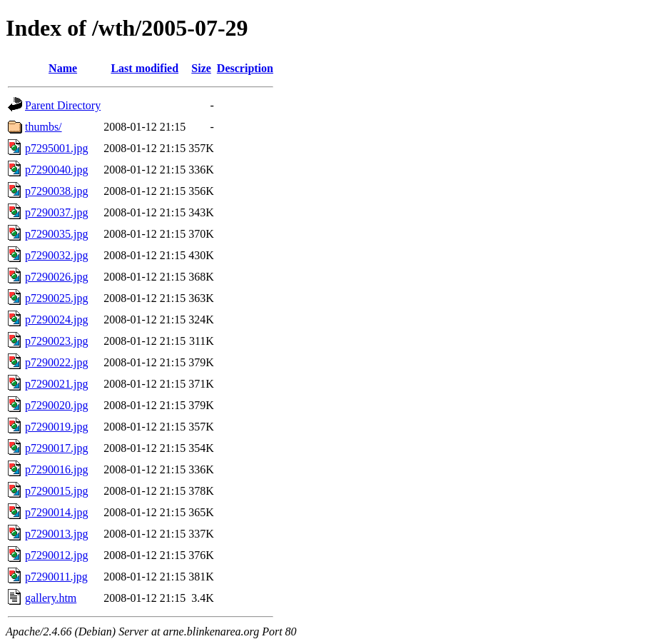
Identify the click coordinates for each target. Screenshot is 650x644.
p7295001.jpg (56, 148)
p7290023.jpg (56, 341)
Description (245, 68)
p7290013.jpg (56, 534)
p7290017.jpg (56, 448)
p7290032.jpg (56, 255)
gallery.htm (51, 598)
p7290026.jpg (56, 277)
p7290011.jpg (56, 577)
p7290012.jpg (56, 555)
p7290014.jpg (56, 512)
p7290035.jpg (56, 234)
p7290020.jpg (56, 405)
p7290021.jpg (56, 384)
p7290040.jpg (56, 170)
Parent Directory (63, 105)
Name (63, 68)
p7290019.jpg (56, 427)
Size (201, 68)
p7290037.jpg (56, 212)
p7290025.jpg (56, 298)
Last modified (144, 68)
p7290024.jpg (56, 320)
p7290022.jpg (56, 362)
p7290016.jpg (56, 469)
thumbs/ (44, 127)
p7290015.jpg (56, 491)
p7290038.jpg (56, 191)
